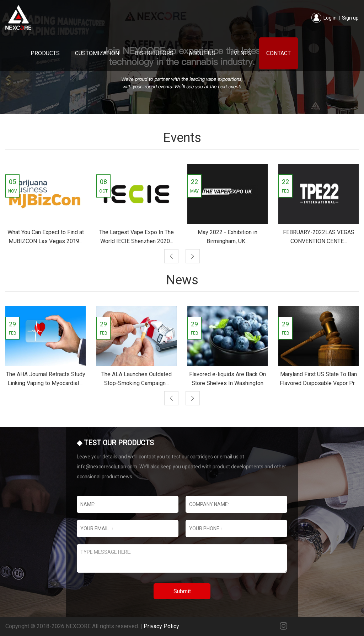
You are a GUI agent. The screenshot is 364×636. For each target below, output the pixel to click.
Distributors (154, 53)
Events (241, 53)
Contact (279, 53)
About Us (202, 53)
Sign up (350, 18)
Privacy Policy (161, 626)
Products (45, 53)
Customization (97, 53)
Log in (330, 18)
